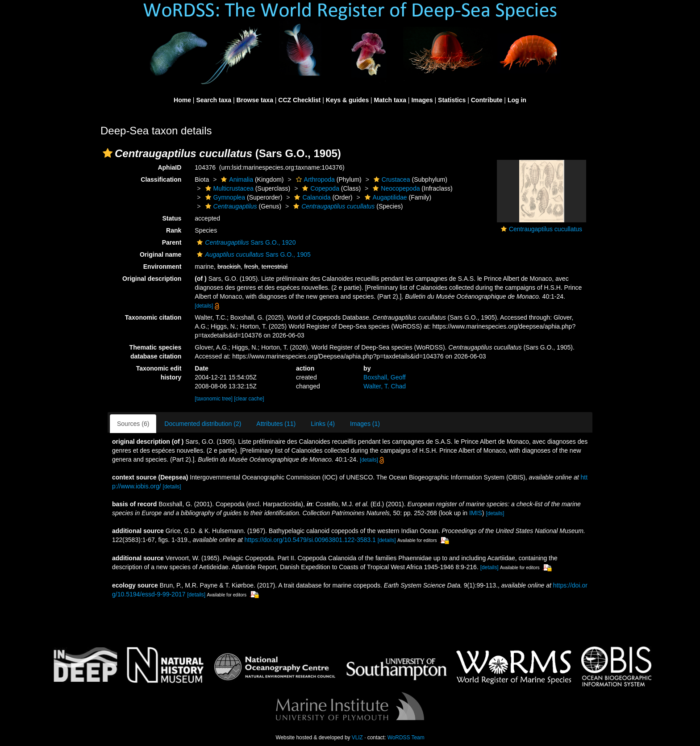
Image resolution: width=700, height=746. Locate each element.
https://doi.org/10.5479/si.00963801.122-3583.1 (310, 540)
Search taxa (214, 100)
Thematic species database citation (156, 352)
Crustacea (391, 179)
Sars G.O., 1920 (245, 242)
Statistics (452, 100)
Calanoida (311, 197)
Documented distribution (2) (203, 424)
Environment (162, 267)
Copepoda (320, 188)
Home (182, 100)
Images (422, 100)
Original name (160, 254)
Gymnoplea (224, 197)
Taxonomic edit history (159, 373)
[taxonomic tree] (214, 399)
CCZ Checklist (299, 100)
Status (172, 218)
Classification (161, 179)
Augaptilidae (385, 197)
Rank (174, 230)
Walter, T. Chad (385, 386)
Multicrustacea (228, 188)
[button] (108, 153)
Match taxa (390, 100)
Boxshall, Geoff (385, 377)
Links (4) (323, 424)
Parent (172, 242)
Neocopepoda (395, 188)
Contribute (487, 100)
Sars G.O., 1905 (253, 254)
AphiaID (169, 167)
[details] (204, 306)
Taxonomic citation (153, 317)
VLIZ (357, 738)
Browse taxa (254, 100)
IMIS (476, 513)
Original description (152, 279)
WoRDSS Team (406, 738)
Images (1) (365, 424)
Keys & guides (347, 100)
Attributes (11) (276, 424)
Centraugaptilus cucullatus (546, 229)
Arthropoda (314, 179)
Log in (517, 100)
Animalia (236, 179)
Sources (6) (133, 424)
